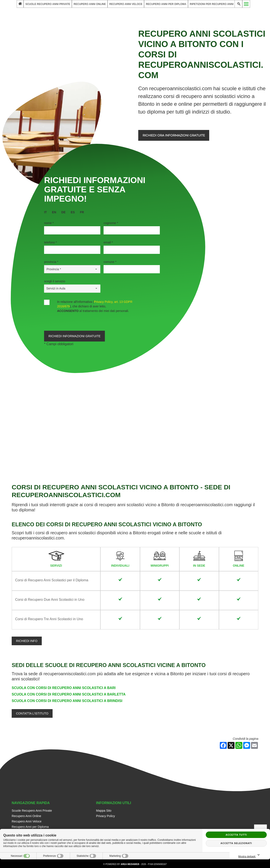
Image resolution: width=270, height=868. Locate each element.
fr (82, 212)
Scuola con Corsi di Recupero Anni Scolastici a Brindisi (67, 701)
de (63, 212)
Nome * (49, 223)
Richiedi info (27, 641)
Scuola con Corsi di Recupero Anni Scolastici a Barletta (69, 694)
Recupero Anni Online (90, 4)
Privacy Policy (105, 816)
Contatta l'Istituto (32, 713)
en (54, 212)
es (73, 212)
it (45, 212)
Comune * (110, 262)
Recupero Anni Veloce (126, 4)
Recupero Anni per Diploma (166, 4)
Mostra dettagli (250, 855)
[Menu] (246, 4)
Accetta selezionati (236, 843)
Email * (108, 242)
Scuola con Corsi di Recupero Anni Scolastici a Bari (64, 688)
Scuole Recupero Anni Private (48, 4)
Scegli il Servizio (55, 281)
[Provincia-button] (72, 269)
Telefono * (51, 242)
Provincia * (51, 262)
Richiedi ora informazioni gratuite (174, 135)
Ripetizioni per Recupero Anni (212, 4)
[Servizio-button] (72, 288)
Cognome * (111, 223)
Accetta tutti (236, 835)
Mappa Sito (104, 811)
